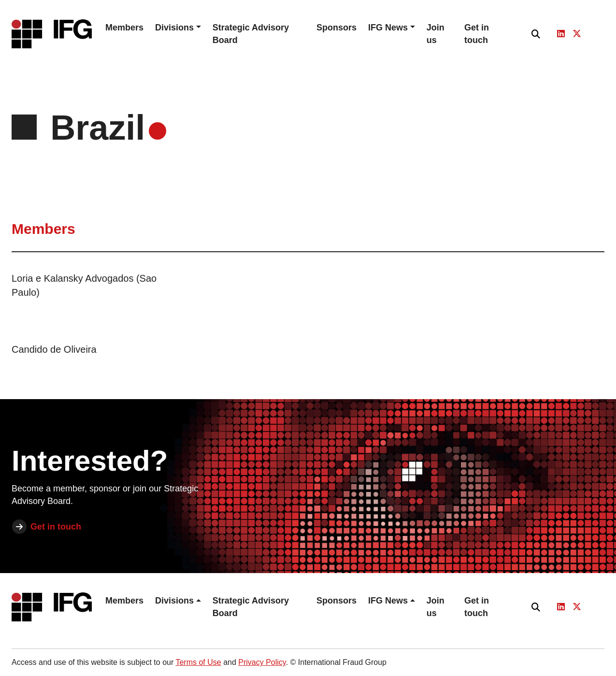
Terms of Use (198, 662)
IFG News (388, 28)
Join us (436, 34)
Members (124, 28)
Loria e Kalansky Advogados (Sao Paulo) (84, 285)
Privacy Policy (262, 662)
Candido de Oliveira (54, 349)
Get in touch (477, 34)
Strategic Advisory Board (251, 34)
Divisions (174, 28)
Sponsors (337, 28)
